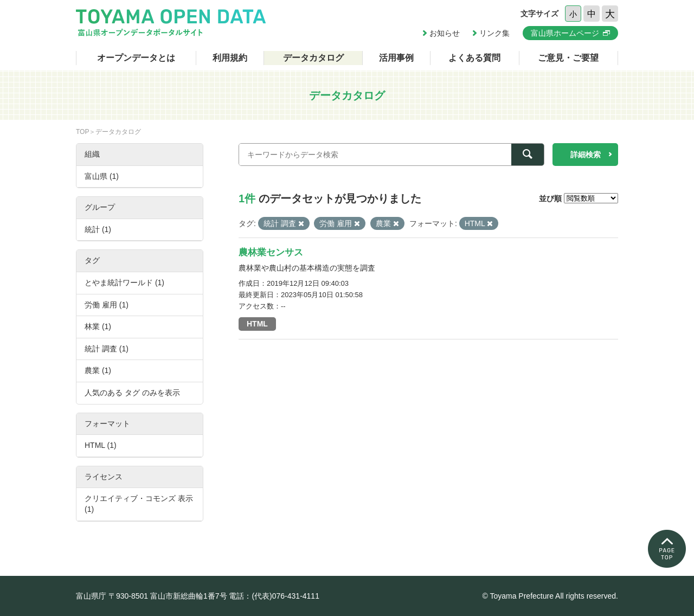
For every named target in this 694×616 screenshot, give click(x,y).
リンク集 (494, 33)
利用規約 (230, 58)
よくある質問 (474, 58)
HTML (257, 324)
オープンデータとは (136, 58)
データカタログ (313, 58)
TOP (82, 132)
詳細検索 (586, 155)
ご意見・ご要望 (568, 58)
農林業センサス (271, 252)
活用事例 (396, 58)
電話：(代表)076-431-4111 (274, 596)
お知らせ (445, 33)
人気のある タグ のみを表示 (132, 393)
